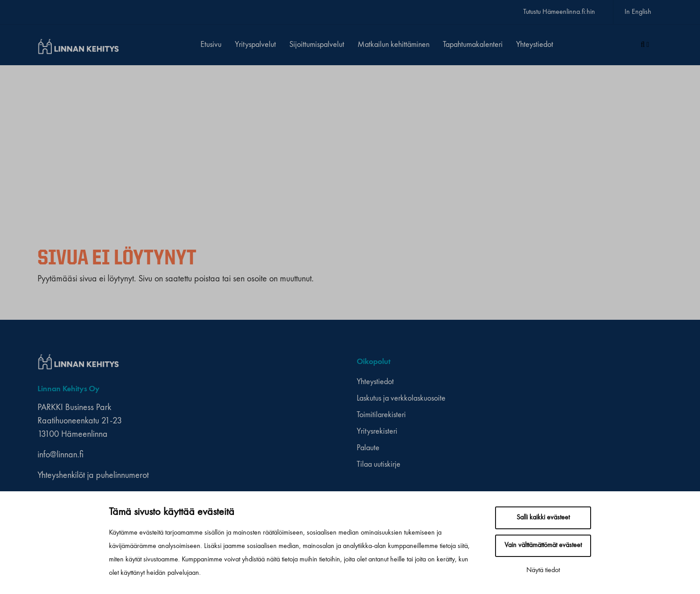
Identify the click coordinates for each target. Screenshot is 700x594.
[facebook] (519, 362)
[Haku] (645, 45)
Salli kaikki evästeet (543, 518)
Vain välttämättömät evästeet (543, 545)
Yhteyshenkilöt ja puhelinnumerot (93, 476)
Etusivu (211, 45)
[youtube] (536, 362)
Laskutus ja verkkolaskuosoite (401, 398)
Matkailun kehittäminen (394, 45)
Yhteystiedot (535, 45)
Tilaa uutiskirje (379, 464)
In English (638, 12)
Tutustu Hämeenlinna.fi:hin (559, 12)
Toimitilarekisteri (381, 415)
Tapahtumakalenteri (473, 45)
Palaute (368, 448)
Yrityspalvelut (255, 45)
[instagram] (528, 362)
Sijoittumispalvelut (317, 45)
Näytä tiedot (543, 570)
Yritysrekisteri (377, 431)
